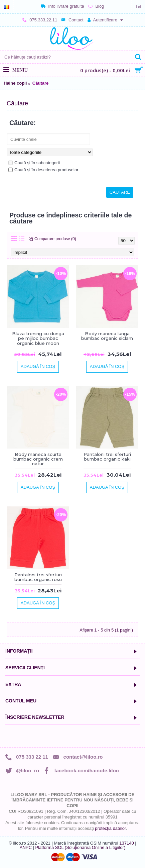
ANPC (26, 847)
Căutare (40, 83)
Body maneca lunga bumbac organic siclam (107, 336)
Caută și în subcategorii (34, 163)
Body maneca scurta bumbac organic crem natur (38, 459)
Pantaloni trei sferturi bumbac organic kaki (107, 457)
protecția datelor (110, 828)
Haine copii (15, 83)
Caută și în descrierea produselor (43, 170)
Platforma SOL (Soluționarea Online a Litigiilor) (80, 847)
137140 (126, 843)
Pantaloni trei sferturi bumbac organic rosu (38, 577)
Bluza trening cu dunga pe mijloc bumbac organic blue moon (38, 338)
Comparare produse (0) (55, 239)
